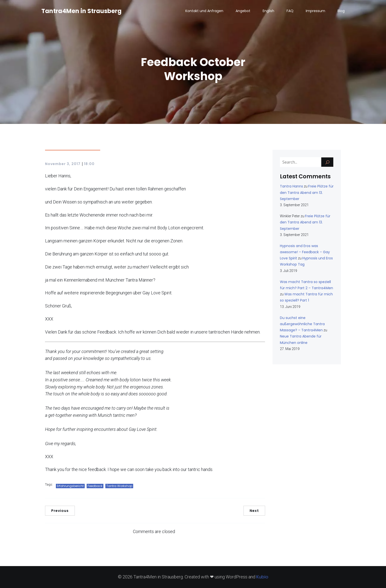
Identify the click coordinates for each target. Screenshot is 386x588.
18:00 (89, 164)
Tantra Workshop (119, 486)
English (268, 11)
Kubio (262, 577)
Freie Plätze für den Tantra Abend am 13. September (307, 192)
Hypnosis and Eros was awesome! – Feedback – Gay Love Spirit (305, 252)
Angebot (243, 11)
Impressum (315, 11)
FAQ (290, 11)
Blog (341, 11)
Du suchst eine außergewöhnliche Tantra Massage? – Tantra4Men (302, 324)
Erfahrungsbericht (70, 486)
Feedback (95, 486)
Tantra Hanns (291, 186)
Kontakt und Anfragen (204, 11)
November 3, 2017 (63, 164)
